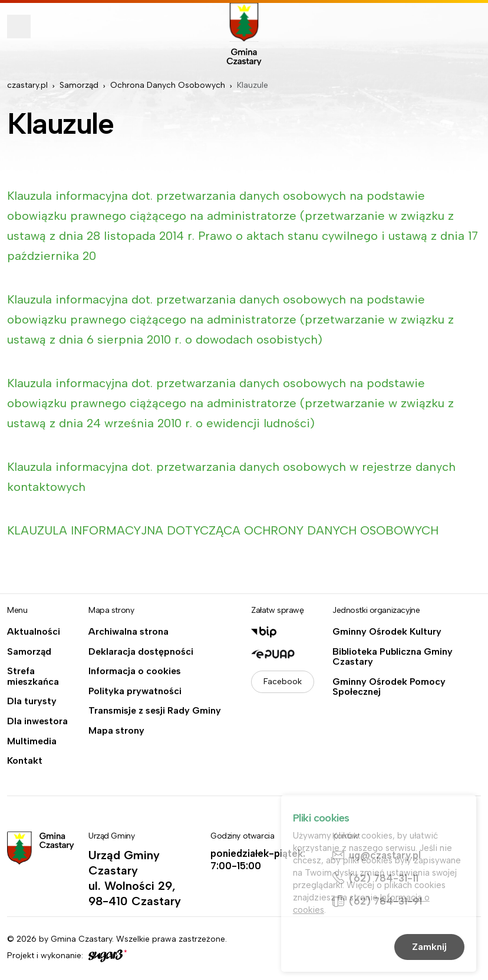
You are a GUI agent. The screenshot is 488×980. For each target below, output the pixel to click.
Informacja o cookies (135, 671)
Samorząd (79, 85)
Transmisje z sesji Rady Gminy (155, 711)
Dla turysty (32, 701)
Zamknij (429, 948)
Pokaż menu (19, 27)
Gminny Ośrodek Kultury (387, 632)
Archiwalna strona (128, 632)
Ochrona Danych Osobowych (168, 85)
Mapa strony (116, 731)
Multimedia (32, 741)
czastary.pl (27, 85)
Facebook (283, 682)
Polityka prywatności (135, 691)
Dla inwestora (37, 721)
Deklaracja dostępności (141, 652)
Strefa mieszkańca (33, 676)
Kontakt (25, 761)
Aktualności (34, 632)
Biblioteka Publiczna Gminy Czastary (393, 657)
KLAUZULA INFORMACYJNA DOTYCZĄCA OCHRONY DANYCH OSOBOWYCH (225, 530)
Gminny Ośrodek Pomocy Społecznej (389, 687)
